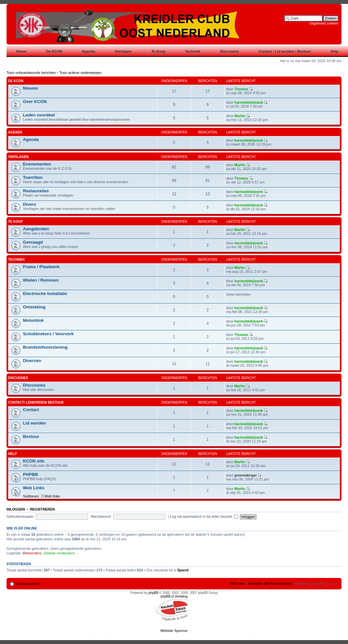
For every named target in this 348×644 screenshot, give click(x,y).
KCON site (34, 461)
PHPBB (30, 474)
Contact (31, 410)
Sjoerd (183, 570)
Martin (240, 116)
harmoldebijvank (249, 102)
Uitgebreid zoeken (324, 23)
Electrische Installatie (45, 294)
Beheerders (32, 553)
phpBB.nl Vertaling (174, 596)
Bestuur (31, 436)
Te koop (16, 222)
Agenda (15, 132)
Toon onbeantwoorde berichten (31, 73)
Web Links (34, 488)
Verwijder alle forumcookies (270, 583)
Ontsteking (34, 307)
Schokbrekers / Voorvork (48, 334)
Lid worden (34, 423)
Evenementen (37, 164)
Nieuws (30, 88)
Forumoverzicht (28, 584)
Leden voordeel (39, 115)
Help (13, 454)
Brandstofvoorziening (45, 347)
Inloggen (16, 509)
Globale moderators (59, 553)
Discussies (18, 378)
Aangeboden (36, 229)
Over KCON (35, 102)
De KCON (16, 81)
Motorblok (33, 320)
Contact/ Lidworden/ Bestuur (36, 402)
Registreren (42, 509)
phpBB (153, 593)
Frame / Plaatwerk (41, 267)
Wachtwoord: (101, 516)
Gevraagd (33, 242)
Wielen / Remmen (41, 280)
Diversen (32, 361)
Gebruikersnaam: (20, 516)
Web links (52, 496)
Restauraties (36, 191)
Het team (238, 583)
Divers (29, 204)
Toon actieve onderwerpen (80, 73)
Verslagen (18, 157)
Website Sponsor (174, 631)
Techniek (17, 260)
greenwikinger (246, 475)
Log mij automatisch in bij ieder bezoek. (204, 516)
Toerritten (33, 177)
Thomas (241, 89)
